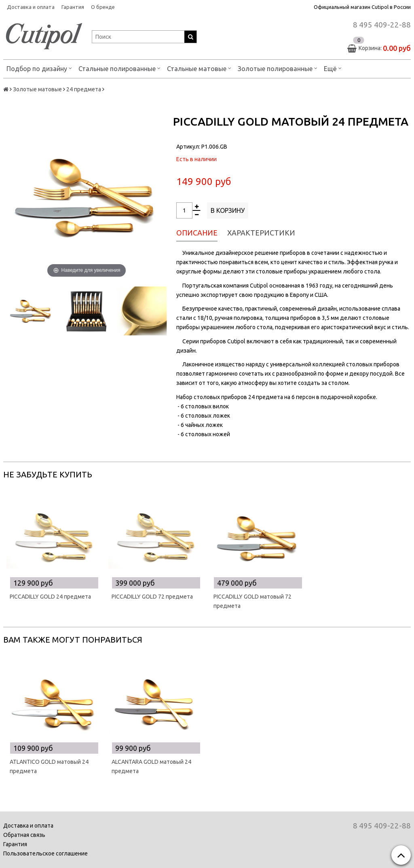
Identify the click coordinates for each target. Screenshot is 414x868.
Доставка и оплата (31, 7)
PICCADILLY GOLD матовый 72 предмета (252, 601)
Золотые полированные (278, 68)
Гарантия (73, 7)
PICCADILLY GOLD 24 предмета (50, 597)
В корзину (228, 210)
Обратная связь (24, 835)
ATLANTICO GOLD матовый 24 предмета (49, 766)
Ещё (333, 68)
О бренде (103, 7)
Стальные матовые (199, 68)
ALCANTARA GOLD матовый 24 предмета (151, 766)
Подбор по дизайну (39, 68)
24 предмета (84, 89)
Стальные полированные (119, 68)
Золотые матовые (37, 89)
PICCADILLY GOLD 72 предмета (152, 597)
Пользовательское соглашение (45, 853)
